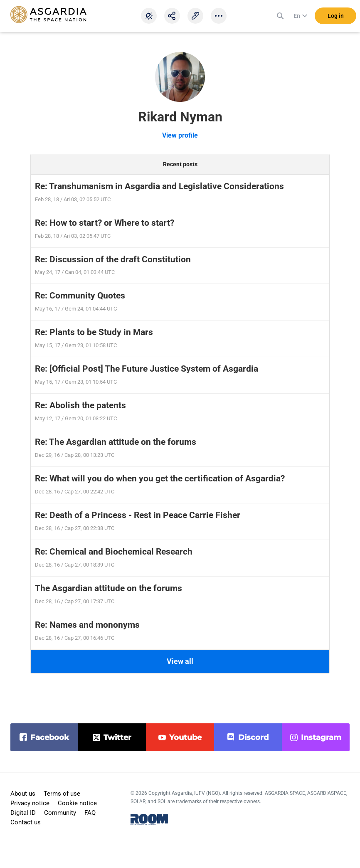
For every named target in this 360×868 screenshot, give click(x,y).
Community (60, 813)
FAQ (90, 813)
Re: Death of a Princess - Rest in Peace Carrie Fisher (138, 515)
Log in (336, 16)
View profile (180, 135)
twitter (117, 737)
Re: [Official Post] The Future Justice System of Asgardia (147, 369)
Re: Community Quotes (80, 296)
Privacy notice (30, 803)
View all (180, 661)
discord (253, 737)
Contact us (26, 822)
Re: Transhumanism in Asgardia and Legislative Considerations (159, 186)
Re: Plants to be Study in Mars (94, 332)
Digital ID (23, 813)
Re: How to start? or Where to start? (105, 223)
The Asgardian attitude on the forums (108, 588)
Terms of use (62, 794)
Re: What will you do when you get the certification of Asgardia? (160, 478)
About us (23, 794)
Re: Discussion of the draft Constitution (113, 259)
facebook (50, 737)
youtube (185, 737)
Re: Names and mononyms (87, 625)
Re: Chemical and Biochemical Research (114, 552)
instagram (321, 737)
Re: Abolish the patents (80, 405)
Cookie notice (77, 803)
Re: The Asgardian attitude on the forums (116, 442)
